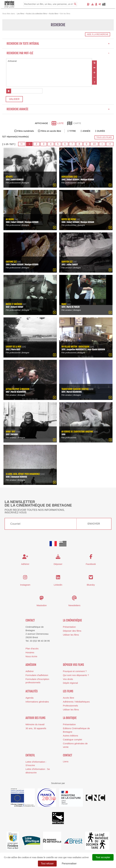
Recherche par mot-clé (58, 53)
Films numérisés (26, 132)
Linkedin (58, 585)
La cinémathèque (72, 621)
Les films (68, 692)
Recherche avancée (58, 110)
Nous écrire (31, 657)
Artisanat (49, 61)
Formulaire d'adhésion (37, 676)
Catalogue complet (73, 740)
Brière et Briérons (14, 305)
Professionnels (71, 706)
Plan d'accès (32, 649)
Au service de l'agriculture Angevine (77, 432)
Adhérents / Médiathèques (76, 702)
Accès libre (69, 698)
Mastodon (42, 606)
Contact (30, 621)
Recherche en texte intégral (58, 44)
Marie (64, 305)
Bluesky (91, 585)
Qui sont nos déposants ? (76, 676)
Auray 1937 (11, 432)
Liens (66, 762)
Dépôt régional (70, 684)
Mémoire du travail (35, 725)
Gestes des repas (69, 220)
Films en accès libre (51, 132)
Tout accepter (103, 857)
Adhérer (30, 672)
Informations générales (37, 702)
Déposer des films (72, 631)
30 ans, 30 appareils (36, 729)
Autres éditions (71, 736)
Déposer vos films (73, 665)
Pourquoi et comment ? (75, 672)
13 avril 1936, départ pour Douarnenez (23, 475)
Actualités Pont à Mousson (18, 390)
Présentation (69, 628)
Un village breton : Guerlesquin (76, 347)
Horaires (30, 653)
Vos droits (68, 680)
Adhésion (31, 665)
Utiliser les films (71, 635)
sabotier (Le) (67, 262)
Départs (9, 177)
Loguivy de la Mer (14, 347)
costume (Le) (11, 262)
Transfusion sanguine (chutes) (75, 390)
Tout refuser (47, 864)
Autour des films (35, 719)
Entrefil (30, 756)
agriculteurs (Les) (70, 177)
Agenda (29, 698)
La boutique (70, 719)
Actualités (32, 692)
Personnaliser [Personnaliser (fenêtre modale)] (69, 864)
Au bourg (10, 220)
